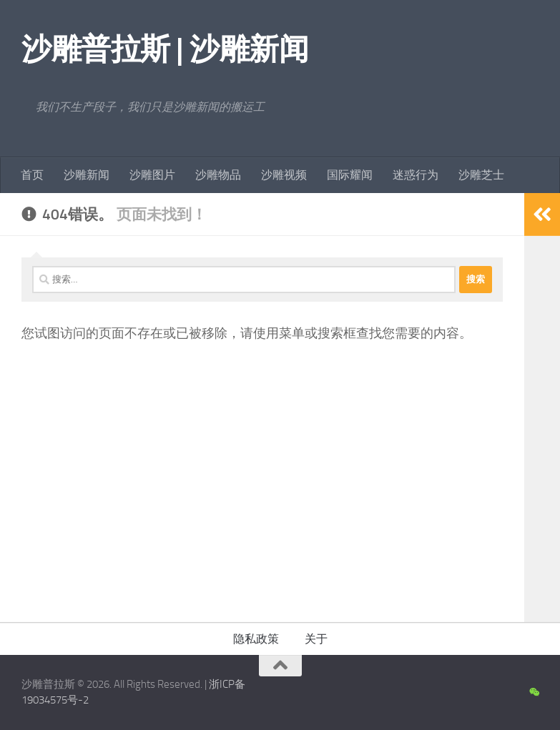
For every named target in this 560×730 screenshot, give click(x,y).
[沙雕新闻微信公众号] (534, 693)
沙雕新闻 (87, 175)
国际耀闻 (350, 175)
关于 (316, 639)
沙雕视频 (284, 175)
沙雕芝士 (481, 175)
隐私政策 (256, 639)
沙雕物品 (218, 175)
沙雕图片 (152, 175)
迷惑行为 (416, 175)
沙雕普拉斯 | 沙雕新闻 (165, 49)
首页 (32, 175)
